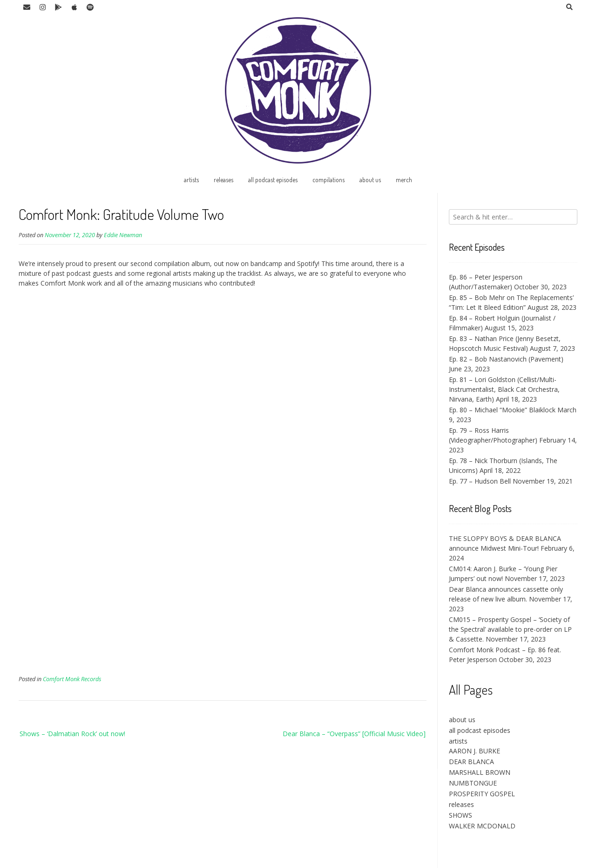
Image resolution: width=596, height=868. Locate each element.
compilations (328, 180)
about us (370, 180)
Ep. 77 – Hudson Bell (480, 481)
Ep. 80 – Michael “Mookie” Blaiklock (502, 410)
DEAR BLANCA (471, 762)
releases (223, 180)
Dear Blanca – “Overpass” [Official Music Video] (354, 734)
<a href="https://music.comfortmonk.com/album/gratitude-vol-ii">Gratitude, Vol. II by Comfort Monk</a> (100, 480)
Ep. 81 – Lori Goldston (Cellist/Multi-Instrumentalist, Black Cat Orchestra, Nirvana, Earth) (504, 389)
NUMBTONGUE (473, 783)
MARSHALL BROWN (480, 772)
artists (191, 180)
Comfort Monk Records (72, 679)
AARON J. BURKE (474, 751)
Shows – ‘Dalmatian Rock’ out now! (72, 734)
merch (404, 180)
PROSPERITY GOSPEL (482, 794)
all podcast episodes (273, 180)
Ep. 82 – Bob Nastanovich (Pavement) (506, 359)
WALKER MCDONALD (482, 826)
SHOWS (461, 815)
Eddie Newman (123, 235)
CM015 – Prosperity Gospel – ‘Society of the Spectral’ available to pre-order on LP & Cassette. (510, 629)
